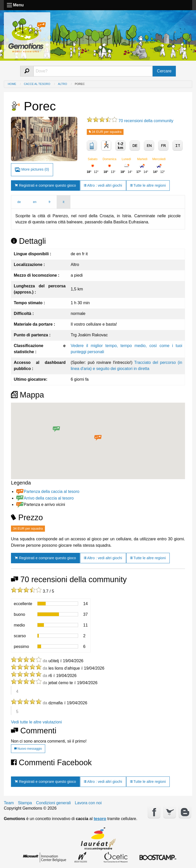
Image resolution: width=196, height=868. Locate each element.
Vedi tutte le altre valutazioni (36, 722)
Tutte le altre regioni (148, 185)
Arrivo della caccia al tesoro (49, 498)
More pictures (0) (32, 170)
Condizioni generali (53, 803)
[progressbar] (58, 604)
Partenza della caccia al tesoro (52, 492)
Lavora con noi (88, 803)
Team (9, 803)
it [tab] (64, 202)
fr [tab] (50, 202)
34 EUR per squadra (105, 132)
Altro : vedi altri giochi (103, 185)
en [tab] (35, 202)
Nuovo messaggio (28, 749)
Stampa (25, 803)
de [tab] (19, 202)
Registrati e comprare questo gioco (45, 185)
